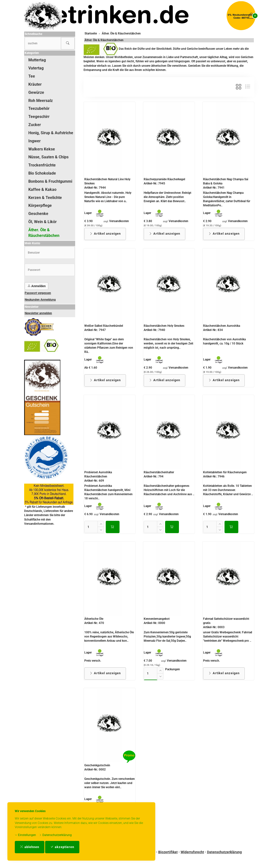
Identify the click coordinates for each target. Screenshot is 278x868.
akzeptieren (62, 847)
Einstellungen (25, 835)
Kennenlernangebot (157, 619)
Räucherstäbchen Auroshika (222, 326)
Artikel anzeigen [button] (105, 234)
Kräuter (35, 84)
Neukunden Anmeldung (40, 300)
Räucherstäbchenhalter (159, 472)
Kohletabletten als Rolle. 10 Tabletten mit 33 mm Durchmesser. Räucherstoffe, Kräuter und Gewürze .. (228, 490)
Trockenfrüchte (42, 165)
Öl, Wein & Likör (43, 222)
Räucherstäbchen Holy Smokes (164, 326)
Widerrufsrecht (192, 852)
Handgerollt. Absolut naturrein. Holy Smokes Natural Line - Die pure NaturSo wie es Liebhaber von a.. (108, 197)
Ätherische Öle (94, 619)
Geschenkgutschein (97, 765)
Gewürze (36, 92)
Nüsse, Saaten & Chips (48, 157)
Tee (32, 76)
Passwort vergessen (38, 293)
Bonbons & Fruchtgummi (50, 181)
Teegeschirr (39, 117)
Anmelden (36, 286)
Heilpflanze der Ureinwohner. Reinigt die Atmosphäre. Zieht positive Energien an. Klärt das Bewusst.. (167, 197)
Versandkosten (119, 221)
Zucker (35, 125)
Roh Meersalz (41, 101)
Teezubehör (39, 108)
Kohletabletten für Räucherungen (225, 472)
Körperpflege (40, 205)
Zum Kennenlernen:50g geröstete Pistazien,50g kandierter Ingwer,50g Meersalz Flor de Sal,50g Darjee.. (167, 637)
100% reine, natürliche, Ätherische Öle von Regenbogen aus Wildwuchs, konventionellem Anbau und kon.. (109, 637)
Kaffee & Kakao (42, 189)
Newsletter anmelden (38, 313)
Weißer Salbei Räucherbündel (104, 326)
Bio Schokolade (42, 173)
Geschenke (38, 214)
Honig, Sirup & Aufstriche (51, 133)
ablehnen (30, 847)
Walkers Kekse (42, 149)
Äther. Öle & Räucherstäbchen (104, 40)
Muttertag (37, 60)
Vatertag (36, 68)
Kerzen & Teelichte (45, 198)
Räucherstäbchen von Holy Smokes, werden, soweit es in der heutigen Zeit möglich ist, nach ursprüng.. (168, 344)
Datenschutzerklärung (55, 835)
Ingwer (35, 141)
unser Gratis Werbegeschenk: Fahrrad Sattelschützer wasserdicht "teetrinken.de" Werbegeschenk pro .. (228, 637)
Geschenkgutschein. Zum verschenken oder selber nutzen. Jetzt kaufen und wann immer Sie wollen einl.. (110, 783)
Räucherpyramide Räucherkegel (164, 179)
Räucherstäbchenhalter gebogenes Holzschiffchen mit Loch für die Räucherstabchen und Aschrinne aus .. (169, 490)
